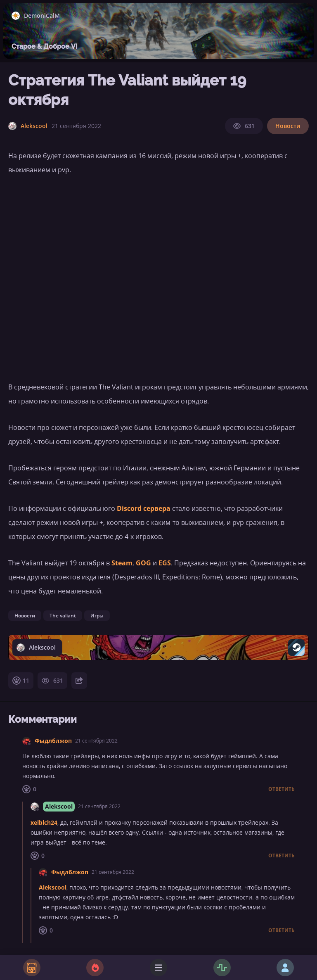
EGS (165, 563)
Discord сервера (144, 508)
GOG (143, 563)
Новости (288, 126)
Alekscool (59, 806)
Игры (97, 616)
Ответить (282, 789)
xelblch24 (44, 822)
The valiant (63, 616)
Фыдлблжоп (53, 741)
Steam (122, 563)
